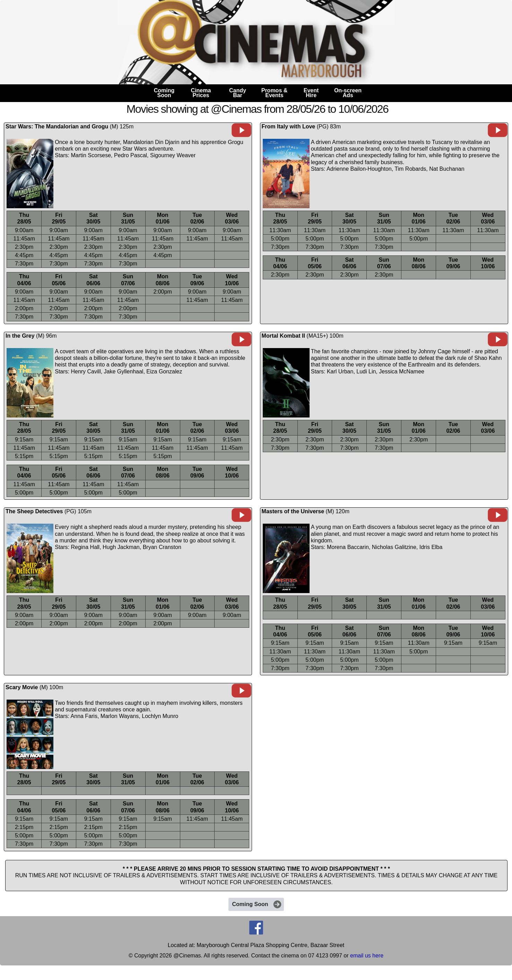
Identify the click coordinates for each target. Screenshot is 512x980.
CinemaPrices (201, 93)
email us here (367, 956)
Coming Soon (257, 904)
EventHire (311, 93)
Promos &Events (275, 93)
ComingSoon (164, 93)
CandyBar (238, 93)
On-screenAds (348, 93)
